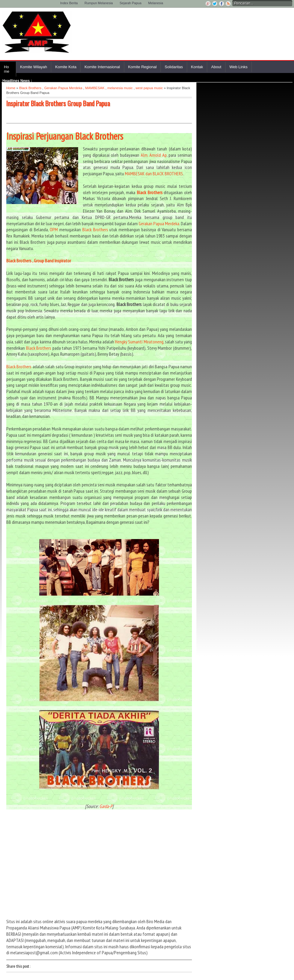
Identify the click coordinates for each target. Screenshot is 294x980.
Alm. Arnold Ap (154, 155)
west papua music (149, 88)
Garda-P (106, 806)
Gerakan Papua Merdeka (63, 88)
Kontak (197, 67)
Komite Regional (142, 67)
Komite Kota (66, 67)
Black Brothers (30, 88)
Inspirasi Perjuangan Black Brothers (65, 136)
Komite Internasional (102, 67)
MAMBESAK (95, 88)
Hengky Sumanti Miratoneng (139, 342)
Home (7, 69)
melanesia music (120, 88)
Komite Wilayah (34, 67)
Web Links (238, 67)
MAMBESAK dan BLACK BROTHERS (154, 174)
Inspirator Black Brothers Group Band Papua (58, 103)
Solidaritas (174, 67)
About (216, 67)
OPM (54, 229)
